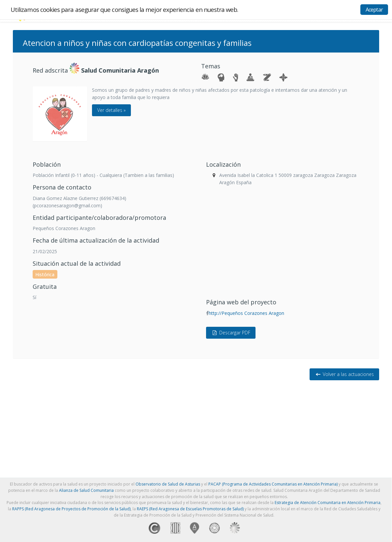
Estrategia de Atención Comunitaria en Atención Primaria (328, 503)
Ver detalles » (111, 110)
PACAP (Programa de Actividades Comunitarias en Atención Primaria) (273, 484)
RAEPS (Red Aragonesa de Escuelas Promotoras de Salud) (190, 509)
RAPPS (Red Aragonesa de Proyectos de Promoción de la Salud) (71, 509)
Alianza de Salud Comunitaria (86, 490)
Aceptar (374, 10)
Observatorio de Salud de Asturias (168, 484)
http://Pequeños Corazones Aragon (246, 313)
